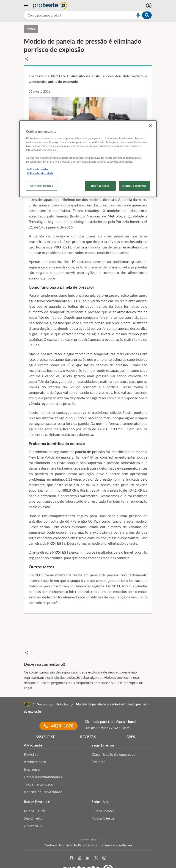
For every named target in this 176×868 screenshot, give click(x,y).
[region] (88, 159)
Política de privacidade (40, 173)
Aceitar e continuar (134, 186)
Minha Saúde (35, 801)
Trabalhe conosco (38, 774)
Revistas (31, 744)
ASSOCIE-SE (45, 727)
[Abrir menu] (28, 6)
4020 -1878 (59, 716)
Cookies (50, 835)
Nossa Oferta (103, 808)
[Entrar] (149, 6)
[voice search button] (136, 15)
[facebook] (72, 848)
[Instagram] (104, 848)
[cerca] (74, 15)
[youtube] (80, 848)
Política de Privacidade (43, 782)
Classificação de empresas (113, 744)
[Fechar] (150, 126)
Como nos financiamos (43, 767)
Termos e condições (116, 835)
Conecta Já (33, 816)
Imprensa (32, 759)
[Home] (27, 694)
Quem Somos (103, 801)
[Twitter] (96, 848)
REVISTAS (88, 727)
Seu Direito (33, 808)
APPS (131, 727)
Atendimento (35, 752)
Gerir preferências (42, 186)
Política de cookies (38, 170)
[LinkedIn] (88, 848)
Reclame (99, 752)
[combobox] (88, 15)
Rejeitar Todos (100, 186)
